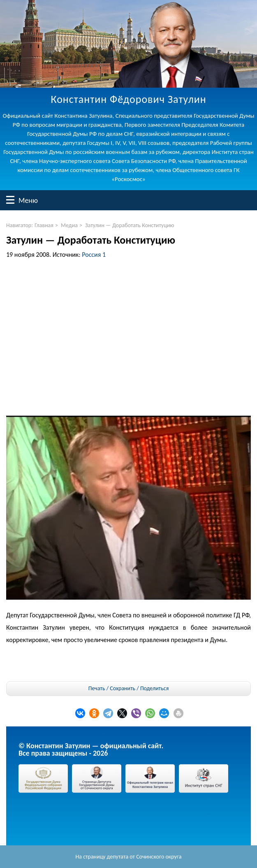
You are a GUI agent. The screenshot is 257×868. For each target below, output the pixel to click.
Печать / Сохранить (112, 688)
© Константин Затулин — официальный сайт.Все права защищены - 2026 (91, 749)
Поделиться (154, 689)
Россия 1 (94, 255)
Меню (10, 200)
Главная (44, 225)
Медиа (69, 225)
